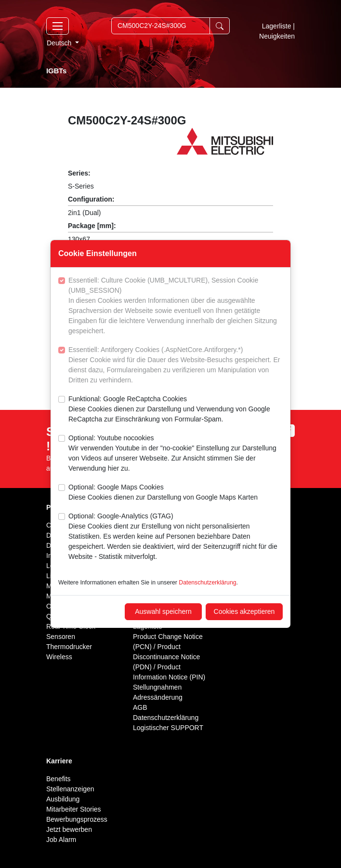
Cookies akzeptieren (244, 611)
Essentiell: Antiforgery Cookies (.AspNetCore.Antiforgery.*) (176, 366)
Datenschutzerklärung (207, 583)
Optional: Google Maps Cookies (163, 493)
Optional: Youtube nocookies (176, 454)
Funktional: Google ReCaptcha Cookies (176, 410)
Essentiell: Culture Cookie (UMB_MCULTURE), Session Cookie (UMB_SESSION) (176, 306)
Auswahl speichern (163, 611)
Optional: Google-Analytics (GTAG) (176, 537)
